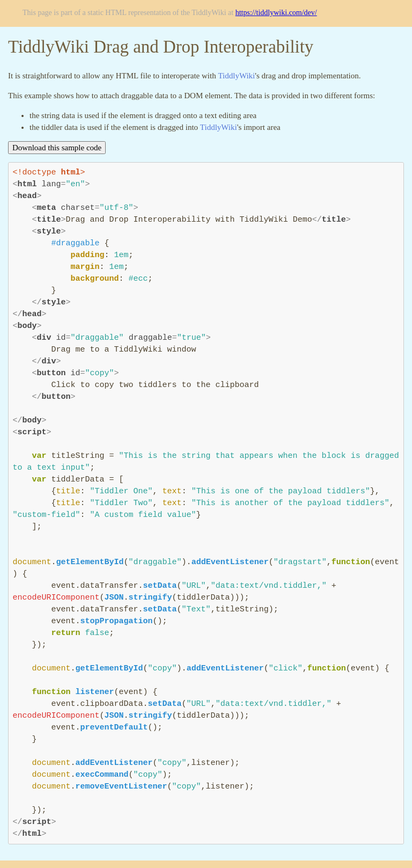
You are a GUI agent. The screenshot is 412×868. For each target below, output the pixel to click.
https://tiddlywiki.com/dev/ (276, 13)
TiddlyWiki (236, 76)
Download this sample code (57, 148)
